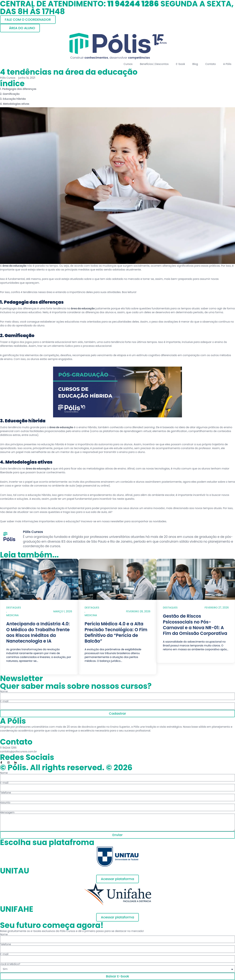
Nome (4, 691)
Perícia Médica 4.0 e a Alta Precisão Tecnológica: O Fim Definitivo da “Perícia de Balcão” (116, 632)
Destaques (14, 608)
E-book (180, 64)
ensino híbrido (87, 427)
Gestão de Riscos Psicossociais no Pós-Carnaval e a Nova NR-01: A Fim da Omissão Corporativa (195, 625)
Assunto (5, 802)
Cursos (128, 64)
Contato (210, 64)
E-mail (4, 701)
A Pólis (227, 64)
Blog (195, 64)
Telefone (6, 793)
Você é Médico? (10, 964)
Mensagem (7, 812)
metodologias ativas (99, 469)
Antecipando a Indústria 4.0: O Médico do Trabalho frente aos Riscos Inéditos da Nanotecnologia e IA (38, 632)
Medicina (12, 615)
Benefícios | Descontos (154, 64)
